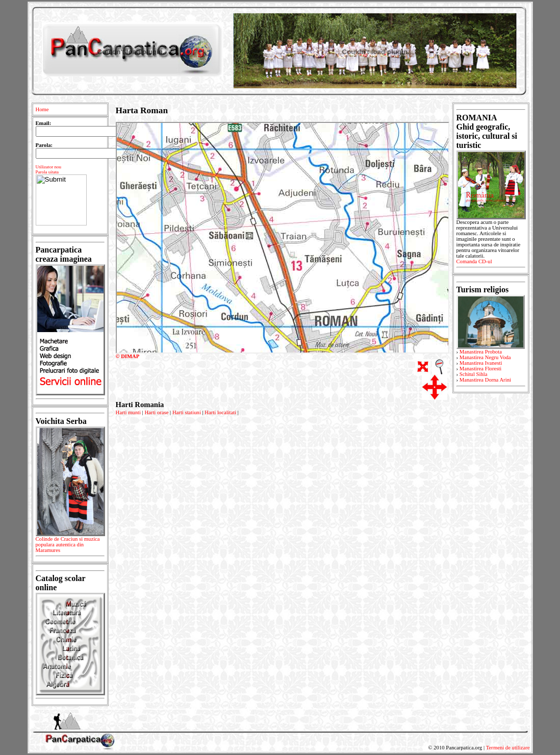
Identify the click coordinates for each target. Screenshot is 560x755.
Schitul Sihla (474, 374)
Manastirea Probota (481, 352)
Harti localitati (220, 412)
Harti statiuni (187, 412)
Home (42, 109)
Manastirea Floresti (481, 369)
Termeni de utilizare (508, 748)
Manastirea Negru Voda (485, 357)
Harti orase (156, 412)
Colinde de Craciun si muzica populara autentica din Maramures (70, 546)
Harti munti (128, 412)
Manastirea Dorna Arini (485, 380)
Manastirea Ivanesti (481, 363)
